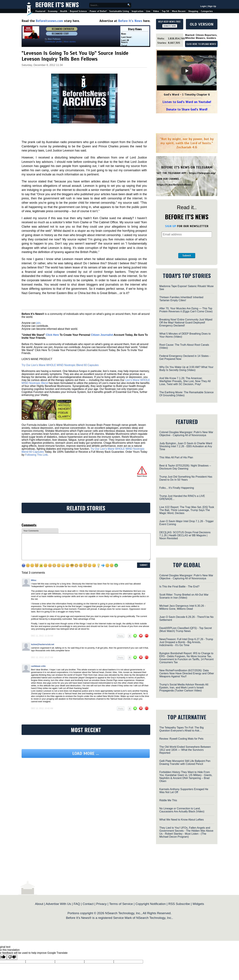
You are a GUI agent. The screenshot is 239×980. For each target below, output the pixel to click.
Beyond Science (78, 11)
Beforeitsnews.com (49, 21)
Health (64, 11)
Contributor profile (53, 42)
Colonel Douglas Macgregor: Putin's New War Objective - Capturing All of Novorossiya (186, 434)
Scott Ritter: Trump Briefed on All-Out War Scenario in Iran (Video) (184, 596)
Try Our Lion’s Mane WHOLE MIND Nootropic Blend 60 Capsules (60, 365)
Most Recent (179, 11)
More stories (70, 42)
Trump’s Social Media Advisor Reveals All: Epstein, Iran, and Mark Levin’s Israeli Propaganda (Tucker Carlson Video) (184, 688)
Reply (121, 636)
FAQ (77, 904)
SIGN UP (171, 226)
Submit (187, 256)
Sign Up (212, 6)
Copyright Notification (151, 904)
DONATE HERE (170, 26)
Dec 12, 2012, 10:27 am (42, 657)
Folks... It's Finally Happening (177, 488)
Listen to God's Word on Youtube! (187, 102)
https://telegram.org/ (202, 173)
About (39, 904)
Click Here (52, 335)
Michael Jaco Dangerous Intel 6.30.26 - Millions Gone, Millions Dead (182, 607)
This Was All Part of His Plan (176, 457)
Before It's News (57, 4)
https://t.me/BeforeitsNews (174, 185)
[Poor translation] (12, 957)
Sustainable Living (119, 11)
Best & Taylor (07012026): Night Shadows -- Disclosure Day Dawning (185, 467)
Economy (53, 11)
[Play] (187, 71)
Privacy (101, 904)
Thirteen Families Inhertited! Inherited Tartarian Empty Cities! (181, 299)
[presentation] (187, 245)
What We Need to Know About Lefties (181, 820)
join (38, 323)
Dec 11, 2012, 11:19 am (42, 636)
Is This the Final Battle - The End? (179, 587)
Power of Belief (98, 11)
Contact (88, 904)
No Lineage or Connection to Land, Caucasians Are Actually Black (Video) (182, 810)
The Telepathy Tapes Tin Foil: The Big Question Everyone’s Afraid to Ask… (181, 729)
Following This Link (36, 455)
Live (148, 11)
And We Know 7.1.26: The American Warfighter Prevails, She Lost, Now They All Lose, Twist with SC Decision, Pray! (185, 381)
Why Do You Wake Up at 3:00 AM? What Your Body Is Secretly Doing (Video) (186, 369)
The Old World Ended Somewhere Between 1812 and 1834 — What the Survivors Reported (185, 750)
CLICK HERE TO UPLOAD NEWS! (201, 44)
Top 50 (165, 11)
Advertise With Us (58, 904)
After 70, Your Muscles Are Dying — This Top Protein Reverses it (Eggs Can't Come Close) (186, 310)
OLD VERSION (202, 24)
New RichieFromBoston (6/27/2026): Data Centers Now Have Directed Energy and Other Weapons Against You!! (187, 673)
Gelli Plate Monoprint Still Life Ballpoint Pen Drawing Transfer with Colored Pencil (185, 762)
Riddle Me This (168, 800)
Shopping (193, 11)
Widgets (198, 904)
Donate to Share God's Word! (187, 109)
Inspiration (138, 11)
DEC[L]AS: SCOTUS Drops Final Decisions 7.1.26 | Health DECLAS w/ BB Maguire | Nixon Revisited (185, 535)
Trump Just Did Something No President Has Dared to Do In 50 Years (186, 478)
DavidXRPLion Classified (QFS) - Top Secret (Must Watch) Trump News (186, 630)
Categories (207, 11)
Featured (40, 11)
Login (203, 6)
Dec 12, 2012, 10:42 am (42, 708)
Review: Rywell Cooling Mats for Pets (181, 739)
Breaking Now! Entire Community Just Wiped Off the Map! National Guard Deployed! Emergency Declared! (186, 323)
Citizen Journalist (102, 335)
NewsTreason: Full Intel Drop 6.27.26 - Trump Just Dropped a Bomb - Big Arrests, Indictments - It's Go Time (186, 642)
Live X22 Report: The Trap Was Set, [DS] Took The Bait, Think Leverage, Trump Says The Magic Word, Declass (187, 510)
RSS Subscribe (179, 904)
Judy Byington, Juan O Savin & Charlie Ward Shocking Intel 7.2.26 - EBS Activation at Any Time (186, 446)
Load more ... (86, 753)
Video (156, 11)
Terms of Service (121, 904)
